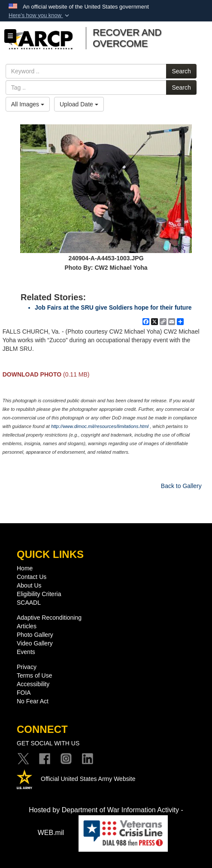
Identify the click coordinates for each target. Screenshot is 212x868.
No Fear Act (33, 701)
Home (25, 568)
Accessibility (33, 684)
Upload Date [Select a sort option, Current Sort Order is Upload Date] (79, 104)
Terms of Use (34, 675)
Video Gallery (35, 643)
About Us (29, 585)
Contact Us (32, 577)
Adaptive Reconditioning (49, 618)
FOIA (24, 693)
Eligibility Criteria (39, 594)
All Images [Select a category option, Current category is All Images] (28, 104)
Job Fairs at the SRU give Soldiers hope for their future (113, 307)
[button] (40, 15)
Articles (27, 626)
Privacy (27, 667)
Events (26, 652)
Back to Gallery (181, 486)
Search (181, 71)
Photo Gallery (35, 635)
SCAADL (29, 603)
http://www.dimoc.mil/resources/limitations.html (100, 426)
